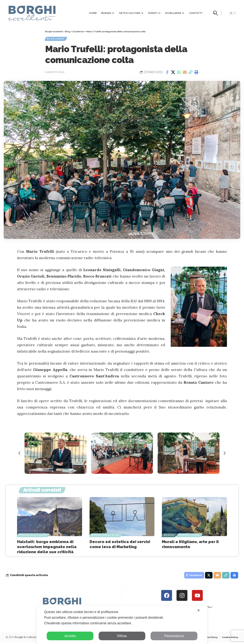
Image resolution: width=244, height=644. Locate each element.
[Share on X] (173, 73)
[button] (217, 13)
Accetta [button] (70, 636)
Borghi (169, 536)
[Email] (185, 73)
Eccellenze (57, 39)
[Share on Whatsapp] (179, 73)
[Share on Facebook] (167, 73)
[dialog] (122, 625)
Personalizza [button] (174, 636)
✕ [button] (199, 610)
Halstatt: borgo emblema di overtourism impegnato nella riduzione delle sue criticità (47, 548)
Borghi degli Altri (33, 536)
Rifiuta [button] (122, 636)
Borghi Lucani (190, 536)
